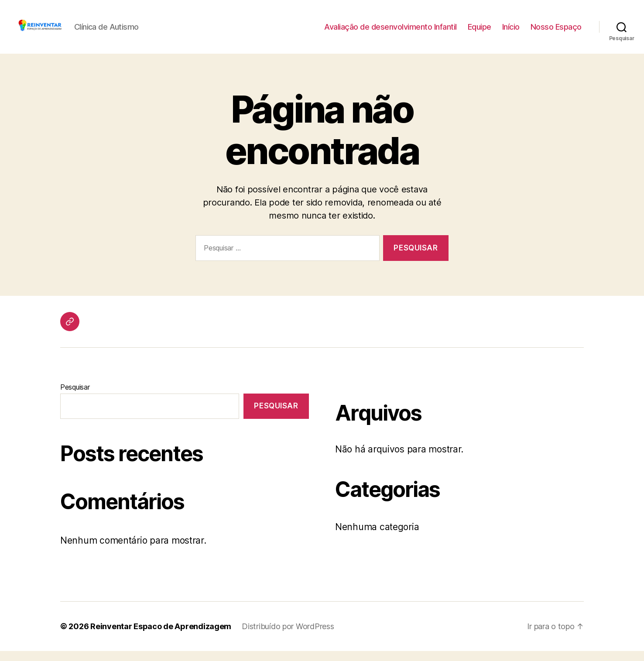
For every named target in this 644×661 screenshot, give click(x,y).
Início (511, 32)
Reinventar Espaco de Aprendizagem (161, 636)
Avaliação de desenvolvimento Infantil (391, 32)
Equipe (480, 32)
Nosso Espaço (556, 32)
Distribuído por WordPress (288, 636)
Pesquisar (75, 397)
